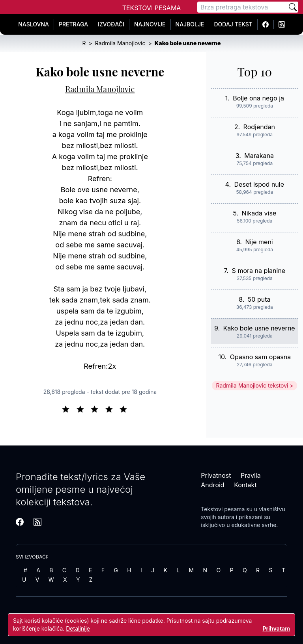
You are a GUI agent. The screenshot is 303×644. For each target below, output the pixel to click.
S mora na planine (259, 271)
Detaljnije (78, 628)
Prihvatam (276, 628)
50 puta (259, 299)
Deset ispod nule (259, 184)
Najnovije (150, 24)
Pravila (251, 475)
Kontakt (245, 485)
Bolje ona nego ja (258, 98)
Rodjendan (259, 127)
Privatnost (216, 475)
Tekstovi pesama (223, 509)
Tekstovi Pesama (152, 8)
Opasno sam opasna (261, 357)
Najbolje (190, 24)
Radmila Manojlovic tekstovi (252, 385)
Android (212, 485)
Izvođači (111, 24)
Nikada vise (259, 213)
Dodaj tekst (233, 24)
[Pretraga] (242, 7)
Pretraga (73, 24)
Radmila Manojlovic (100, 89)
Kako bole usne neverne (259, 328)
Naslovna (34, 24)
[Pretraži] (293, 7)
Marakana (259, 156)
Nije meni (259, 242)
